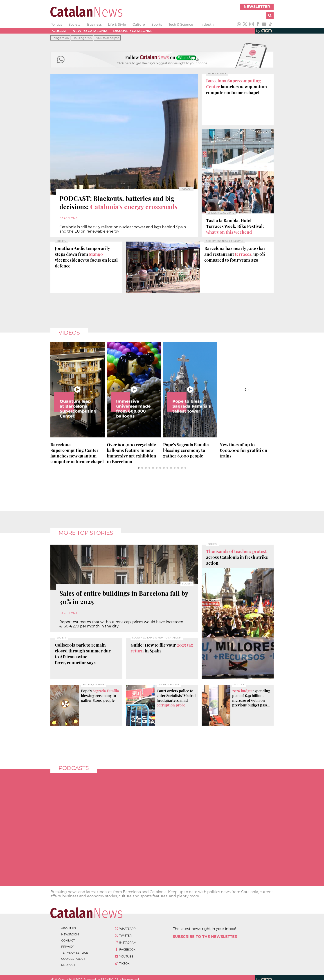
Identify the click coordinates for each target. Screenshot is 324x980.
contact (68, 940)
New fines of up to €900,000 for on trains (243, 450)
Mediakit (68, 965)
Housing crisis (82, 38)
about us (69, 928)
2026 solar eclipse (107, 38)
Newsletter (257, 7)
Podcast (59, 31)
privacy (67, 947)
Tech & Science (181, 25)
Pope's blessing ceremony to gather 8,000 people (186, 450)
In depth (207, 25)
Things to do (60, 38)
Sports (157, 25)
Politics (56, 25)
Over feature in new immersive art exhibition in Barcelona (132, 453)
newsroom (70, 934)
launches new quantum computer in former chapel (77, 453)
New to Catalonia (90, 31)
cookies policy (73, 959)
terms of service (75, 953)
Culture (139, 25)
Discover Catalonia (132, 31)
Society (75, 25)
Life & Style (117, 25)
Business (94, 25)
